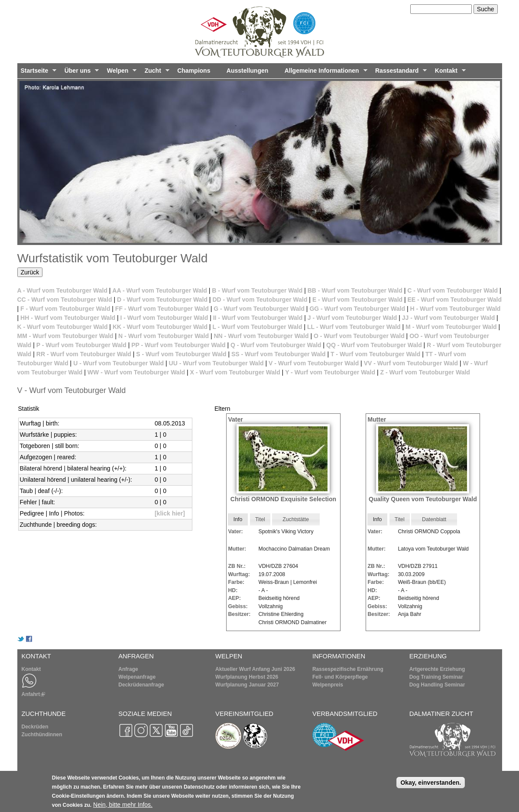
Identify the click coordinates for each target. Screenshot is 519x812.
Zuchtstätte (296, 519)
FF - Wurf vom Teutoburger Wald (162, 309)
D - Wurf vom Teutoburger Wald (162, 300)
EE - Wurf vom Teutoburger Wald (455, 300)
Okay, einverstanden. (431, 785)
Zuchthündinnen (42, 735)
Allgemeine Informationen (324, 73)
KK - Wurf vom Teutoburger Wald (160, 327)
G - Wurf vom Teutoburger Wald (259, 309)
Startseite (37, 73)
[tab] (238, 519)
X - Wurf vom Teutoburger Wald (235, 372)
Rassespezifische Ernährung (348, 669)
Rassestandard (399, 73)
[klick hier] (170, 513)
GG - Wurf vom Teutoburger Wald (357, 309)
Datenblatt (434, 519)
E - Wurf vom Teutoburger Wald (357, 300)
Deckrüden (35, 727)
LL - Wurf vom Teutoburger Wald (354, 327)
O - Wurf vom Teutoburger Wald (359, 336)
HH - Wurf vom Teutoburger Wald (68, 318)
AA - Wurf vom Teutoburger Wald (160, 290)
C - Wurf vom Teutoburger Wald (453, 290)
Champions (194, 71)
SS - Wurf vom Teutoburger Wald (279, 354)
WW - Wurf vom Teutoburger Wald (136, 372)
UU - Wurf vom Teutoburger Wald (216, 363)
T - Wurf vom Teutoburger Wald (375, 354)
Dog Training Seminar (436, 677)
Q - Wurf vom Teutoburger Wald (276, 345)
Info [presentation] (238, 519)
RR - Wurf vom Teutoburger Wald (84, 354)
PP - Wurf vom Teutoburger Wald (178, 345)
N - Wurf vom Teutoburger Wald (164, 336)
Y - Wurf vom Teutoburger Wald (330, 372)
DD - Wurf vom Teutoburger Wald (260, 300)
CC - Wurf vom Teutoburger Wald (65, 300)
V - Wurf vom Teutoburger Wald (314, 363)
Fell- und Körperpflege (340, 677)
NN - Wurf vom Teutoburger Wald (261, 336)
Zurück (30, 272)
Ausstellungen (247, 71)
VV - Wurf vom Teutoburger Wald (411, 363)
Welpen (120, 73)
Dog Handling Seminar (437, 685)
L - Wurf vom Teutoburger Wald (257, 327)
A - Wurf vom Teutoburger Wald (62, 290)
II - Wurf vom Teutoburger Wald (258, 318)
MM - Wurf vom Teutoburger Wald (65, 336)
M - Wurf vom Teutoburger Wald (451, 327)
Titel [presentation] (260, 519)
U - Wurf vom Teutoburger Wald (118, 363)
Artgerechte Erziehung (437, 669)
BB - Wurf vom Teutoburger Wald (355, 290)
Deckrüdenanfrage (141, 685)
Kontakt (449, 73)
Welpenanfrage (137, 677)
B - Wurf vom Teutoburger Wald (257, 290)
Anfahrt (34, 694)
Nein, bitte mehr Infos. (123, 807)
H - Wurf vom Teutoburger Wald (455, 309)
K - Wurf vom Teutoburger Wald (63, 327)
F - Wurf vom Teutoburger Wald (65, 309)
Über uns (80, 73)
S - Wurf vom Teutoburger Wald (181, 354)
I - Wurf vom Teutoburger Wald (164, 318)
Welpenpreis (328, 685)
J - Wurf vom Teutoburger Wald (352, 318)
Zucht (155, 73)
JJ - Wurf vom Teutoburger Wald (448, 318)
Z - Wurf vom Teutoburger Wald (425, 372)
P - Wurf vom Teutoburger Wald (81, 345)
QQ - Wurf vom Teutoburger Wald (374, 345)
